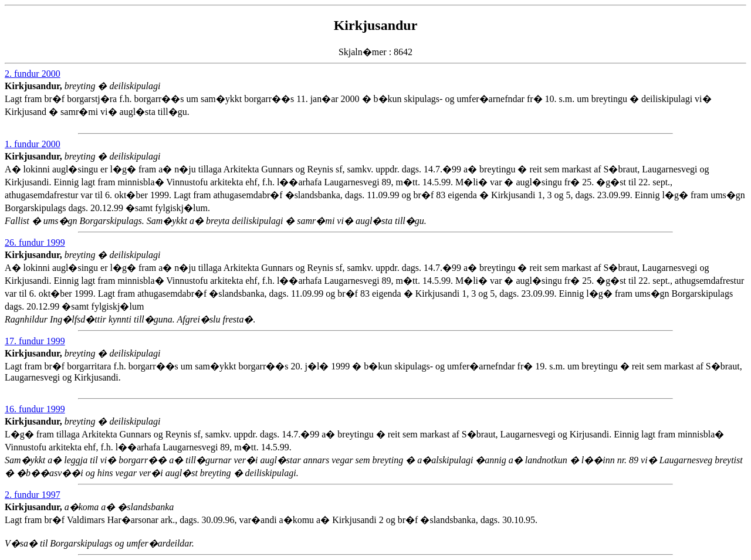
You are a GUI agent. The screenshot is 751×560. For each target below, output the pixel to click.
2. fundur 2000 (33, 74)
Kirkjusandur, (35, 86)
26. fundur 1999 (35, 242)
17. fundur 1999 (35, 341)
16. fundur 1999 (35, 409)
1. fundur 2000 (33, 144)
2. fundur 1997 (33, 495)
